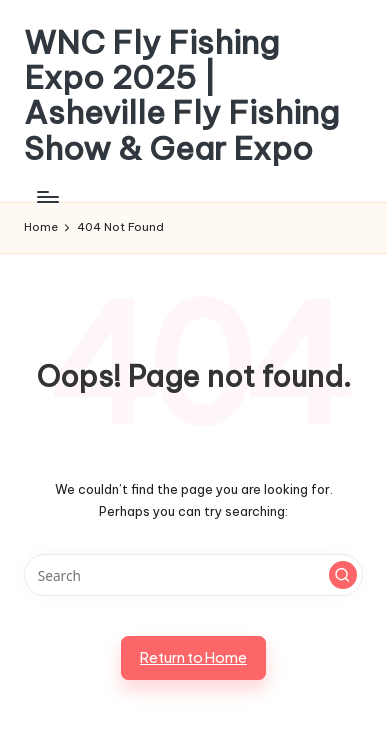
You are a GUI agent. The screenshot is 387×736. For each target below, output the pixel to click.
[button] (343, 575)
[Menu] (47, 196)
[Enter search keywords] (193, 575)
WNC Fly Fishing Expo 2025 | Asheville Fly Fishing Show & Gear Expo (181, 95)
